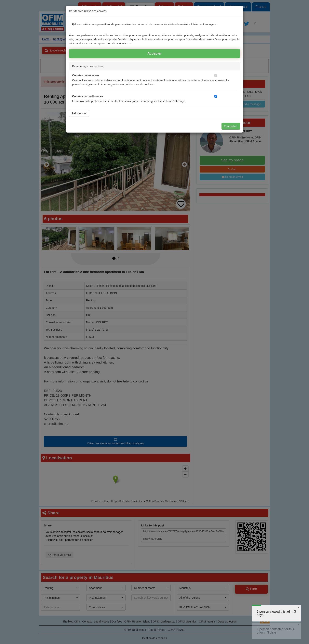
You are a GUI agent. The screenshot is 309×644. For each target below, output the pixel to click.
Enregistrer (231, 126)
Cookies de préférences (88, 96)
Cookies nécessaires (86, 75)
